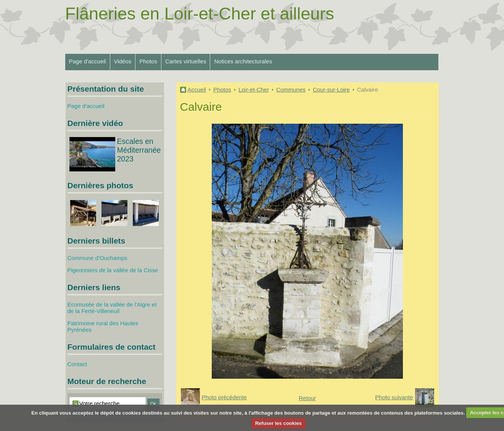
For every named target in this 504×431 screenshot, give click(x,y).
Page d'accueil (88, 61)
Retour (307, 398)
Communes (291, 90)
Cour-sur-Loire (331, 90)
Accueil (197, 90)
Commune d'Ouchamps (97, 258)
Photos (148, 61)
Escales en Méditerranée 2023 (139, 150)
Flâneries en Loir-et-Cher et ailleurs (200, 14)
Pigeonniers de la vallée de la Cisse (113, 270)
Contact (77, 364)
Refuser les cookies (279, 423)
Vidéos (123, 61)
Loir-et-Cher (254, 90)
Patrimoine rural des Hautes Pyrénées (103, 326)
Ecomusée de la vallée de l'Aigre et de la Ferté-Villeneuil (112, 308)
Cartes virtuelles (186, 61)
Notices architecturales (243, 61)
